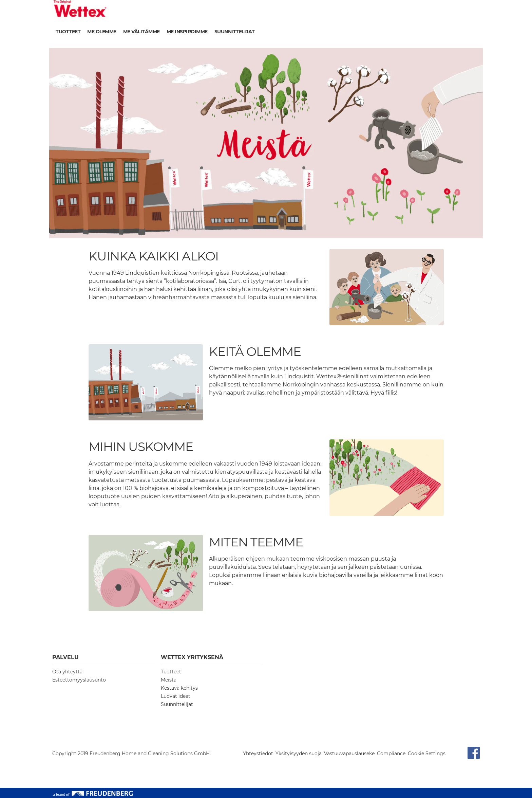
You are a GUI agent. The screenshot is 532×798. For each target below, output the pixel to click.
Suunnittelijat (235, 32)
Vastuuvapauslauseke (349, 754)
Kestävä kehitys (179, 688)
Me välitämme (141, 32)
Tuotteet (68, 32)
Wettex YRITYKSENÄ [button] (192, 657)
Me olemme (102, 32)
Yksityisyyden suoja (299, 754)
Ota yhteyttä (67, 672)
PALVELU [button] (65, 657)
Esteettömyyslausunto (79, 680)
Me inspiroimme (187, 32)
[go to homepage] (80, 10)
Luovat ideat (176, 696)
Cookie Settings (427, 754)
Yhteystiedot (258, 754)
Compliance (391, 754)
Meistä (169, 680)
